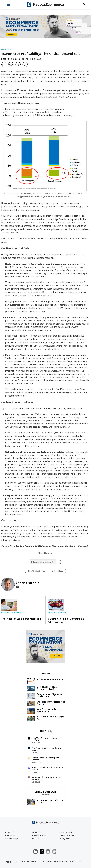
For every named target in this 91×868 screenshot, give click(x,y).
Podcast (36, 839)
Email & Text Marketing (57, 613)
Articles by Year (65, 832)
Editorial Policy (12, 839)
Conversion (6, 50)
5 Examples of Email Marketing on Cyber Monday (66, 620)
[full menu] (8, 5)
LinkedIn (37, 852)
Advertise (36, 832)
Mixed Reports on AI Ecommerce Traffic (42, 688)
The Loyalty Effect (67, 97)
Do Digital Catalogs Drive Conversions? (50, 490)
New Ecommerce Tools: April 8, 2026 (44, 711)
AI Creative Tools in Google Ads (46, 718)
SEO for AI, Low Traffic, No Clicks (45, 802)
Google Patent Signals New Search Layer (46, 696)
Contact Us (10, 835)
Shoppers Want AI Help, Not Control (46, 703)
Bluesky (49, 852)
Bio (17, 587)
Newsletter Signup (40, 835)
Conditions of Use (67, 835)
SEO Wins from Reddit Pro (45, 681)
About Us (9, 832)
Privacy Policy (65, 839)
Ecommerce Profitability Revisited (70, 546)
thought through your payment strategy (55, 380)
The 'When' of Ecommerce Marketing (21, 619)
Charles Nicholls (32, 59)
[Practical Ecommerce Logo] (45, 4)
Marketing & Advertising (12, 613)
